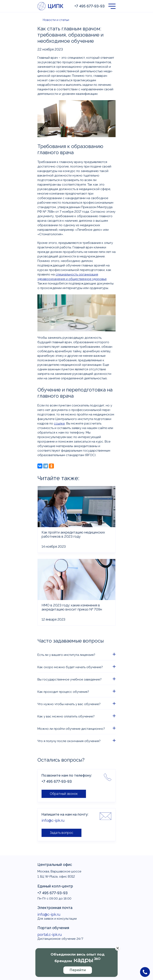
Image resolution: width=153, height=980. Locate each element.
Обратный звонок (64, 794)
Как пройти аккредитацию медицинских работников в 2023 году (73, 534)
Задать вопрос (61, 833)
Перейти (78, 970)
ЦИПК (55, 6)
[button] (112, 6)
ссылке (59, 423)
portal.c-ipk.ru (50, 935)
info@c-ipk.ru (53, 820)
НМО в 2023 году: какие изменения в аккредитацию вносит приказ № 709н (72, 607)
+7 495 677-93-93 (90, 6)
